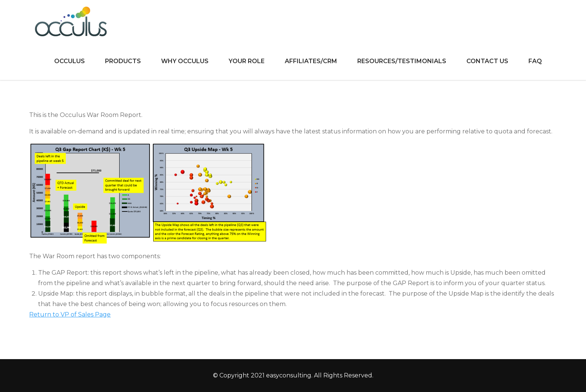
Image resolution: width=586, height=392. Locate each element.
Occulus (70, 61)
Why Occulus (185, 61)
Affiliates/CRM (311, 61)
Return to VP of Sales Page (70, 314)
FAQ (535, 61)
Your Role (247, 61)
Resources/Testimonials (402, 61)
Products (123, 61)
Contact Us (487, 61)
